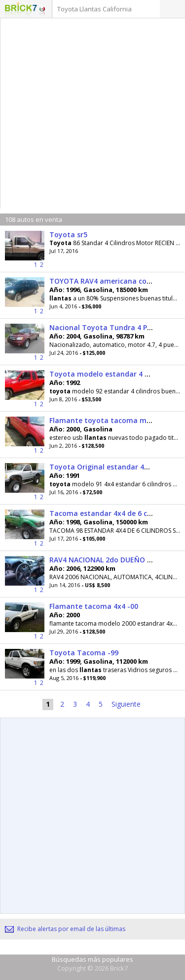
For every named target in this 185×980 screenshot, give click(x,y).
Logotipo (21, 10)
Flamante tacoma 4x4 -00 (94, 606)
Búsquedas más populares (92, 959)
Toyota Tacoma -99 (84, 653)
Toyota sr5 (68, 234)
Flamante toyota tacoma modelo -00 (114, 420)
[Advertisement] (92, 116)
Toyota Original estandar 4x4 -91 (107, 467)
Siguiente (126, 704)
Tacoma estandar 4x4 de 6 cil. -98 (108, 513)
